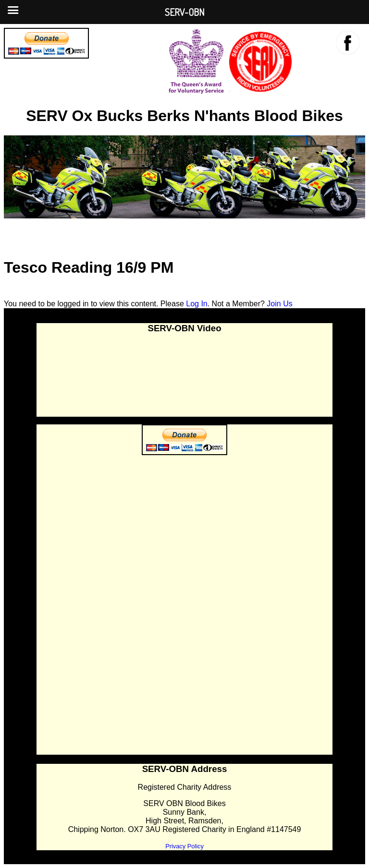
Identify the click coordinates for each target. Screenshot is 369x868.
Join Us (279, 304)
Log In (197, 304)
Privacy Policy (184, 846)
